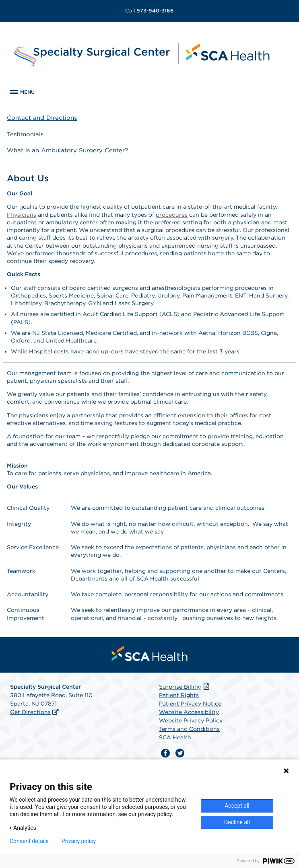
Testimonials (25, 134)
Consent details (29, 841)
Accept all (237, 806)
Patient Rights (179, 695)
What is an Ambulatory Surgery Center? (67, 150)
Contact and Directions (42, 118)
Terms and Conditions (189, 729)
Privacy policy (79, 841)
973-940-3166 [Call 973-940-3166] (149, 11)
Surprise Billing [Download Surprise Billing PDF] (185, 687)
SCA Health (175, 737)
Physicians (22, 215)
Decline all (237, 822)
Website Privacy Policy (191, 720)
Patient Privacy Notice (190, 704)
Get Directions (30, 712)
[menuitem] (150, 653)
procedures (172, 215)
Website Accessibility (189, 712)
